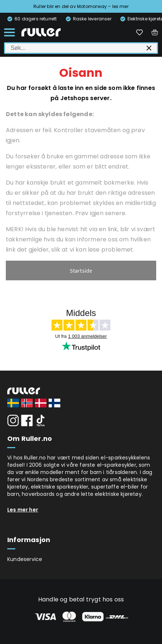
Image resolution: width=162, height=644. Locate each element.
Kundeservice (25, 559)
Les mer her (23, 510)
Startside (81, 270)
